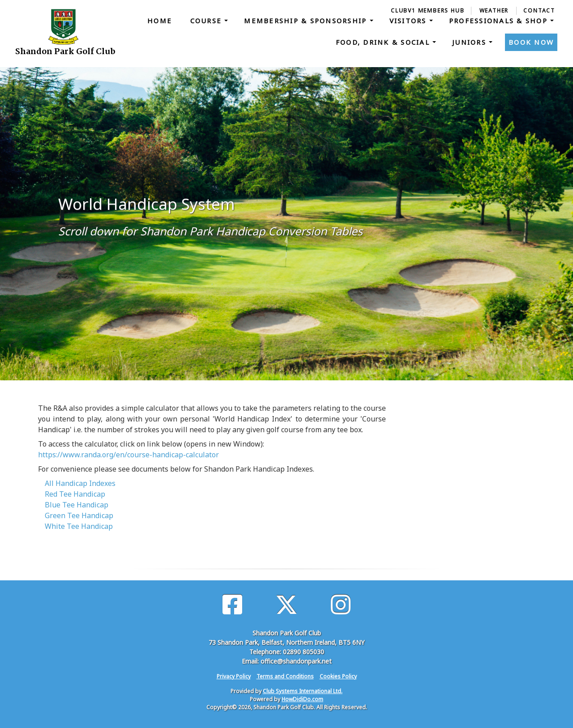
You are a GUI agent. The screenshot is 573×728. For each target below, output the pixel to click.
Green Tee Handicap (79, 515)
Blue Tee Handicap (77, 505)
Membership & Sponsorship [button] (307, 21)
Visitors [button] (409, 21)
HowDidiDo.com (302, 699)
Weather (494, 11)
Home (160, 21)
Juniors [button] (470, 42)
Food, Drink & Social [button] (384, 42)
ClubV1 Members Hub (428, 11)
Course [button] (207, 21)
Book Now (531, 42)
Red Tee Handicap (75, 494)
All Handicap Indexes (80, 483)
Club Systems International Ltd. (303, 691)
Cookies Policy (338, 676)
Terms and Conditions (285, 676)
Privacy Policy (234, 676)
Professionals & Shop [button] (500, 21)
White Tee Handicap (79, 526)
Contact (539, 11)
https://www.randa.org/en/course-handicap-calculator (128, 455)
